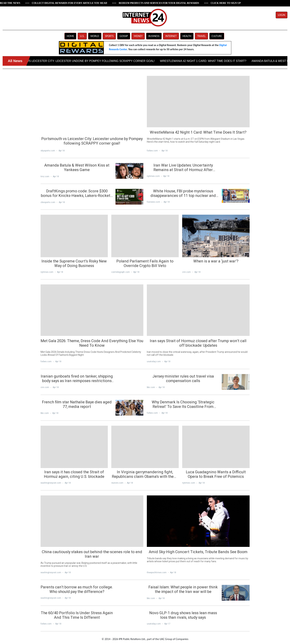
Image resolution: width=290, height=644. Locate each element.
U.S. (82, 36)
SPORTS (109, 36)
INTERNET (171, 36)
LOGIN (282, 15)
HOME (70, 36)
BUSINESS (154, 36)
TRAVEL (201, 36)
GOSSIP (124, 36)
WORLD (95, 36)
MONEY (138, 36)
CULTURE (217, 36)
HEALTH (187, 36)
